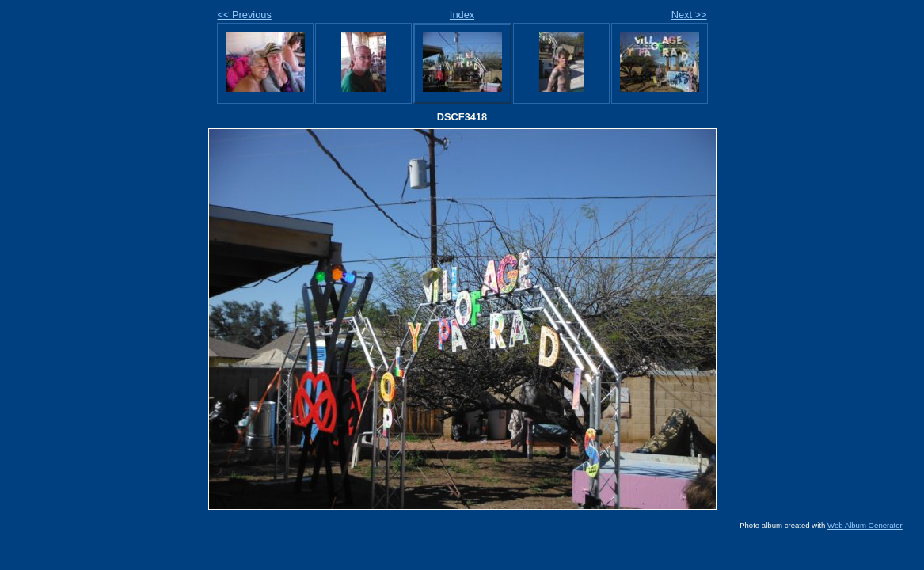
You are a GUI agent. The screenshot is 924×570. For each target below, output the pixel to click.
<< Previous (245, 15)
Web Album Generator (865, 525)
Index (462, 15)
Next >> (689, 15)
